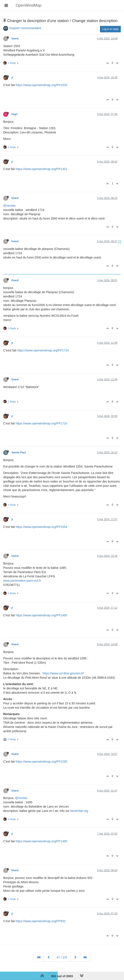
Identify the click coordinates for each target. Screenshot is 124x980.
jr (12, 78)
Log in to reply (110, 29)
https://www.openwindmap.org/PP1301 (41, 169)
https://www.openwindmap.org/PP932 (41, 921)
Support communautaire (25, 28)
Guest (15, 39)
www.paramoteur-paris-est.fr (22, 581)
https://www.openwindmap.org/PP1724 (43, 350)
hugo (14, 114)
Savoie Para (19, 453)
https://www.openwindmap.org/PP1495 (41, 841)
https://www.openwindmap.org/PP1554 (41, 527)
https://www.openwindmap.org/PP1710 (41, 423)
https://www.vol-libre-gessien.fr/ (63, 673)
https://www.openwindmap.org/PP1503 (41, 85)
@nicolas (9, 206)
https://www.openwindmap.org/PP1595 (41, 762)
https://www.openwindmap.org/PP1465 (41, 615)
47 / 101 (62, 957)
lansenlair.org (79, 811)
